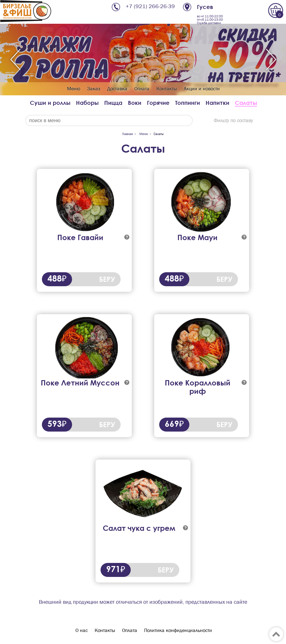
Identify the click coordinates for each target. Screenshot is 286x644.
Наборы (87, 103)
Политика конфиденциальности (178, 630)
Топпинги (188, 103)
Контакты (167, 89)
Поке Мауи (197, 237)
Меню (74, 89)
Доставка (117, 89)
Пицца (113, 103)
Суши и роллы (50, 103)
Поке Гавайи (80, 237)
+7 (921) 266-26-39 (150, 6)
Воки (135, 103)
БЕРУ (107, 279)
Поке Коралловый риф (198, 387)
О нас (82, 630)
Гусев (205, 7)
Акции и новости (202, 89)
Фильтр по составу (233, 121)
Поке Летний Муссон (80, 383)
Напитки (217, 103)
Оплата (142, 89)
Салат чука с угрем (139, 528)
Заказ (94, 89)
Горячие (158, 103)
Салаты (246, 103)
